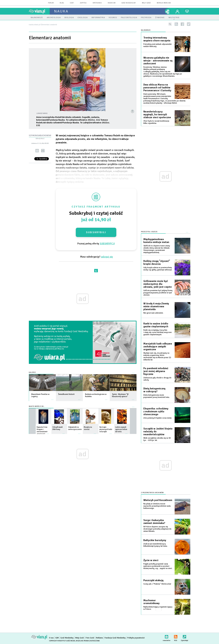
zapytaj (83, 3)
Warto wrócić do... (37, 406)
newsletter (167, 636)
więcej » (52, 398)
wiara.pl (39, 11)
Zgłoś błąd (184, 636)
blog (62, 3)
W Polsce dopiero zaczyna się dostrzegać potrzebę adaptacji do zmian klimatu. (157, 529)
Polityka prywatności (136, 638)
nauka (61, 11)
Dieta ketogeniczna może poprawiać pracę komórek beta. (157, 396)
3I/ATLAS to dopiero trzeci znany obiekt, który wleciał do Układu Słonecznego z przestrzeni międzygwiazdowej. (157, 249)
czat (72, 3)
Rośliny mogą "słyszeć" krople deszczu (157, 263)
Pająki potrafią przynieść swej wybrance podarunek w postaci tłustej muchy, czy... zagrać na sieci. (158, 566)
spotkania (97, 3)
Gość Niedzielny (129, 3)
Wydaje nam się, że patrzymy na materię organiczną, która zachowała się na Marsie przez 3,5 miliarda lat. (157, 356)
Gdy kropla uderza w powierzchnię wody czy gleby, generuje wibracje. (158, 269)
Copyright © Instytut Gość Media (62, 641)
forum (51, 3)
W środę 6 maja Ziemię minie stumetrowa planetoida (156, 306)
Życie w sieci (151, 560)
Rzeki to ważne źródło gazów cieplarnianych (156, 325)
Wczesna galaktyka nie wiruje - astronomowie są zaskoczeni (158, 61)
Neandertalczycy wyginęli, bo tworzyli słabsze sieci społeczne (157, 114)
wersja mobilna (164, 3)
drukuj (43, 151)
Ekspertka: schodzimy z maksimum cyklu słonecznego (156, 411)
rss (176, 24)
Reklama (99, 638)
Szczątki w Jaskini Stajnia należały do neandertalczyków (158, 432)
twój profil (178, 11)
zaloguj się (107, 257)
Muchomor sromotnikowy (151, 602)
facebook (182, 24)
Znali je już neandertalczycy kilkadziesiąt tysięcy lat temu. (155, 545)
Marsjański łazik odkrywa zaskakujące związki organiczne (158, 347)
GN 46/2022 (40, 139)
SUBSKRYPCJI (107, 244)
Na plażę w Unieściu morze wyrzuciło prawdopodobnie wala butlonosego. (157, 506)
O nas (51, 638)
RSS (176, 636)
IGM (57, 638)
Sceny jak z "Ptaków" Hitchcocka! (157, 584)
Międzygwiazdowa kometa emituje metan (156, 241)
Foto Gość (90, 638)
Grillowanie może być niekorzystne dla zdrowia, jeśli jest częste (158, 284)
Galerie (32, 372)
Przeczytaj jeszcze (149, 232)
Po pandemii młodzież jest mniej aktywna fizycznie (156, 371)
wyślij (37, 151)
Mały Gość (146, 3)
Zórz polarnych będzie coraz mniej (157, 418)
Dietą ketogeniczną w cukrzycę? (154, 390)
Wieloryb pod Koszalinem (158, 500)
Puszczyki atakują (153, 580)
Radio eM (112, 3)
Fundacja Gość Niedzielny (115, 638)
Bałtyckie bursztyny (155, 540)
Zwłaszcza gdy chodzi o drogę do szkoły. (157, 379)
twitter (189, 24)
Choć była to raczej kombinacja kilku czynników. (156, 122)
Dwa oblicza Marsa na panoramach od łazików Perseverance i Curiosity (157, 88)
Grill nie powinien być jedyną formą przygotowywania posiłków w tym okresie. (158, 293)
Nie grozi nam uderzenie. (153, 313)
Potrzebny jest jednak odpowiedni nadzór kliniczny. (157, 45)
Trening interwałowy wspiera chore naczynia (157, 39)
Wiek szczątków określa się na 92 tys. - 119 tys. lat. (157, 439)
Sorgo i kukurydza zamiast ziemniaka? (154, 522)
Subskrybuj (96, 232)
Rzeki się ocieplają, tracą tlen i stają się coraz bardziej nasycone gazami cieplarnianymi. (157, 332)
